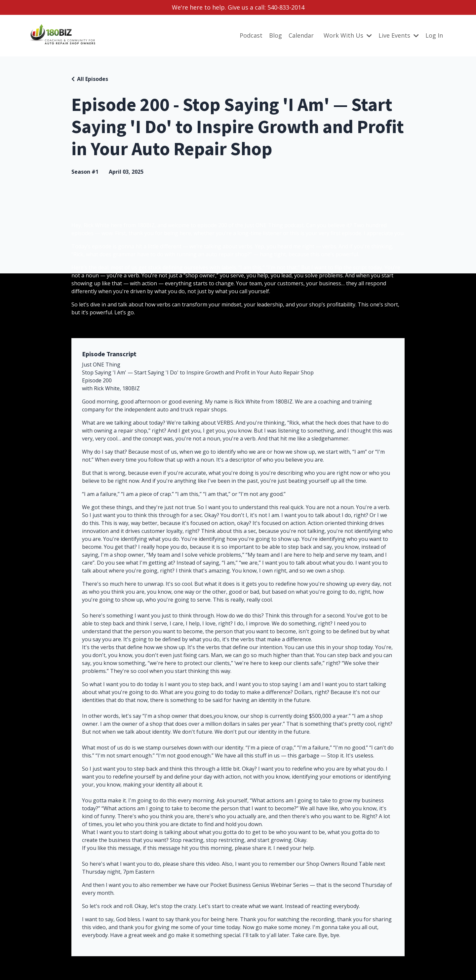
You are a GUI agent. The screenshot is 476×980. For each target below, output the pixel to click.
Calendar (301, 35)
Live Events (399, 35)
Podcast (251, 35)
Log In (434, 35)
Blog (276, 35)
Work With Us (348, 35)
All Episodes (93, 79)
